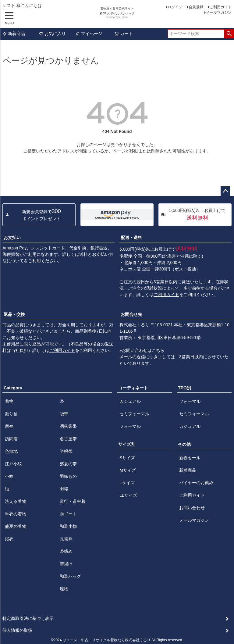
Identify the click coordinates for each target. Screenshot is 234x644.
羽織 (64, 489)
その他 (184, 444)
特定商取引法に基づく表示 (28, 618)
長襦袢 (66, 539)
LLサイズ (128, 495)
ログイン (175, 7)
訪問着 (11, 439)
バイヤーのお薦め (196, 483)
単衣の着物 (16, 514)
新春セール (190, 458)
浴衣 (9, 539)
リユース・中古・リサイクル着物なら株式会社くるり (107, 640)
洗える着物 (16, 501)
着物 (9, 401)
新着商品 (14, 34)
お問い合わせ (192, 508)
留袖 (9, 426)
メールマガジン (219, 13)
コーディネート (133, 388)
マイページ (89, 34)
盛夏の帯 (68, 464)
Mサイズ (128, 470)
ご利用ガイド (221, 7)
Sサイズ (127, 458)
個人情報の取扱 (17, 630)
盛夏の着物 (16, 526)
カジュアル (130, 401)
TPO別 (184, 388)
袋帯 (64, 414)
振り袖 (11, 414)
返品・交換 (14, 314)
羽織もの (68, 476)
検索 (229, 34)
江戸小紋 (13, 464)
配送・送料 (131, 238)
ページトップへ (225, 191)
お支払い (12, 238)
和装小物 (68, 526)
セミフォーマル (134, 414)
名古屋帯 (68, 439)
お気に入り (52, 34)
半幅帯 (66, 451)
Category (13, 388)
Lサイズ (127, 483)
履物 (64, 589)
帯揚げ (66, 564)
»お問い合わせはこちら (142, 350)
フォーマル (130, 426)
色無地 (11, 451)
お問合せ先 (131, 314)
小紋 (9, 476)
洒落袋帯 (68, 426)
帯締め (66, 551)
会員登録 (196, 7)
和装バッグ (70, 576)
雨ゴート (68, 514)
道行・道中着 (73, 501)
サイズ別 (127, 444)
